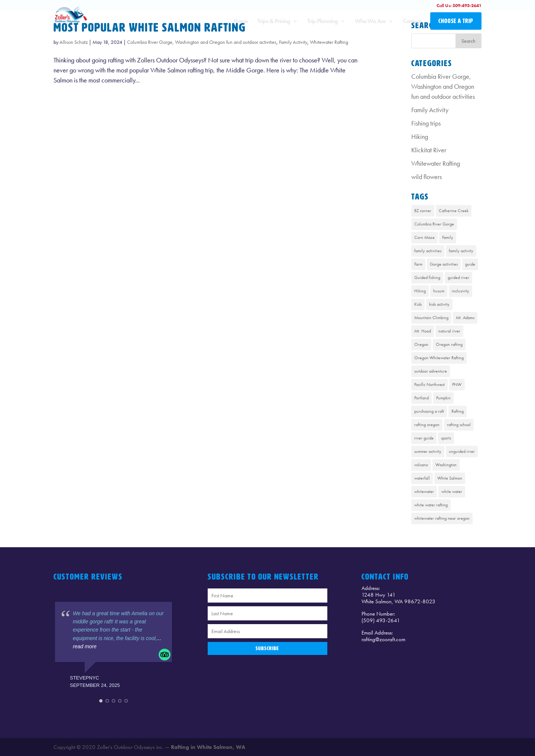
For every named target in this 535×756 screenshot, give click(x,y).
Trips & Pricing (274, 22)
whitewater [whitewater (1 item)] (424, 491)
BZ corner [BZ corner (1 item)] (423, 211)
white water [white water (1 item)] (452, 491)
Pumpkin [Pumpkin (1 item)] (443, 398)
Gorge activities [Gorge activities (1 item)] (444, 264)
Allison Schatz (74, 42)
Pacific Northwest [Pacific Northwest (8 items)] (429, 385)
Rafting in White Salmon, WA (208, 747)
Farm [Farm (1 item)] (418, 264)
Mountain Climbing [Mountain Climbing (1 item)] (431, 318)
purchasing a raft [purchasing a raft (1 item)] (429, 411)
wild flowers (427, 177)
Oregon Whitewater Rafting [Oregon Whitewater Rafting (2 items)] (439, 358)
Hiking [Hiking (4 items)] (420, 291)
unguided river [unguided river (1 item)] (462, 451)
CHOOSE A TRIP (456, 21)
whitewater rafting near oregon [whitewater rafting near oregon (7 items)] (442, 518)
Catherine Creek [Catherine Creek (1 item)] (454, 211)
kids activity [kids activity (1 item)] (439, 304)
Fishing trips (426, 123)
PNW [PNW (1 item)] (457, 385)
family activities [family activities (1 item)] (428, 251)
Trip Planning (322, 22)
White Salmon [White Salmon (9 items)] (450, 478)
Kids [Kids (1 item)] (418, 304)
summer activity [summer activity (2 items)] (428, 451)
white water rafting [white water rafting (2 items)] (431, 505)
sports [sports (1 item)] (446, 438)
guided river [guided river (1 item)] (458, 278)
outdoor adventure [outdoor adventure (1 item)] (431, 371)
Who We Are (370, 22)
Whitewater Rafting (329, 42)
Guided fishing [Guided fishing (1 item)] (427, 278)
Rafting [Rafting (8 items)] (458, 411)
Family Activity (293, 42)
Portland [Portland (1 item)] (421, 398)
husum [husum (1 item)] (439, 291)
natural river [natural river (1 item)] (449, 331)
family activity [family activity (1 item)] (461, 251)
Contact (412, 22)
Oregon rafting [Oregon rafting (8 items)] (449, 344)
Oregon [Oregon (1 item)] (421, 344)
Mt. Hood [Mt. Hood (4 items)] (423, 331)
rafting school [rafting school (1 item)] (459, 425)
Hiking (420, 137)
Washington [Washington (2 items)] (446, 465)
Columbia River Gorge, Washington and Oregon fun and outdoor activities (202, 42)
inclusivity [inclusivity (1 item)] (461, 291)
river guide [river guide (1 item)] (424, 438)
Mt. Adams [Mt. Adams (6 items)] (465, 318)
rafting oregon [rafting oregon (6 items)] (427, 425)
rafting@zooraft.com (383, 639)
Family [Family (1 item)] (448, 237)
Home (241, 22)
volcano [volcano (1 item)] (421, 465)
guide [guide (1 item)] (470, 264)
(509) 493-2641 (381, 620)
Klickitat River (429, 150)
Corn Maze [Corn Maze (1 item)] (424, 237)
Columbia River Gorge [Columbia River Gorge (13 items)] (434, 224)
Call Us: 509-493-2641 (459, 6)
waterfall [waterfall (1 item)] (422, 478)
